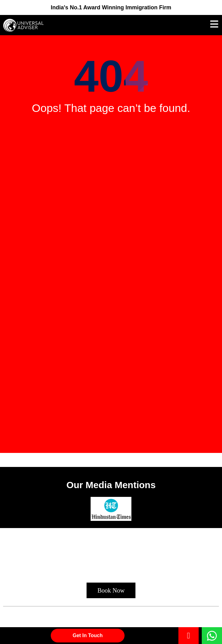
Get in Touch (88, 635)
